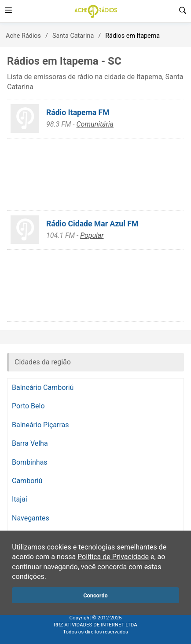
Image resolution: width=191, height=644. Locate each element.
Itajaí (20, 499)
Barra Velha (30, 443)
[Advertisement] (95, 174)
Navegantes (31, 518)
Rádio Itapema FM (78, 113)
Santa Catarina (73, 36)
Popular (92, 235)
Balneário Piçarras (40, 425)
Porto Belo (28, 406)
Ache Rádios (23, 36)
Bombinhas (30, 462)
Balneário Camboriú (43, 387)
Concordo (95, 595)
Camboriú (27, 481)
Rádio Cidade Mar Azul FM (92, 224)
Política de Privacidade (113, 557)
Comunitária (95, 124)
